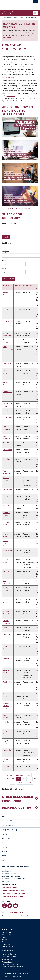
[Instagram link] (5, 906)
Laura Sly (6, 628)
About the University (9, 935)
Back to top (7, 916)
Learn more (7, 77)
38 (25, 779)
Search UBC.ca (8, 946)
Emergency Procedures (9, 974)
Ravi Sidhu (7, 410)
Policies (5, 851)
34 (35, 775)
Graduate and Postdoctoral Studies (20, 867)
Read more (8, 38)
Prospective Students (18, 18)
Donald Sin (7, 497)
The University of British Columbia (15, 4)
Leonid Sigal (8, 417)
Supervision (6, 838)
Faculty (28, 286)
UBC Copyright (7, 976)
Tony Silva (7, 443)
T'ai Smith (7, 682)
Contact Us (6, 881)
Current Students (8, 825)
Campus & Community (10, 830)
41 (13, 782)
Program (6, 252)
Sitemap (16, 916)
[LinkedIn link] (10, 906)
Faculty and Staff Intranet (13, 896)
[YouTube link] (16, 906)
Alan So (6, 722)
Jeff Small (7, 634)
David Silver (7, 450)
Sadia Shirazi (8, 321)
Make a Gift (6, 944)
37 (19, 779)
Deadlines (6, 843)
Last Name (7, 243)
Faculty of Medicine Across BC (13, 967)
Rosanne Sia (8, 392)
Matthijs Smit (8, 658)
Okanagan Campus (9, 956)
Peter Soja (7, 750)
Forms (4, 847)
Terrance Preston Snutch (6, 706)
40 (36, 779)
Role (4, 260)
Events (5, 939)
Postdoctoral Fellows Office (14, 891)
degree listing (11, 96)
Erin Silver (7, 459)
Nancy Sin (7, 506)
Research (31, 916)
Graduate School (7, 18)
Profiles (23, 916)
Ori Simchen (8, 490)
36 (14, 779)
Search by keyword (10, 224)
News (4, 937)
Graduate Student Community (15, 894)
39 (30, 779)
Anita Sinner (7, 550)
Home (4, 816)
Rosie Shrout (8, 364)
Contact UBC (7, 933)
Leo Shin (6, 309)
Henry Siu (7, 571)
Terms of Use (22, 974)
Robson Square (8, 962)
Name (6, 286)
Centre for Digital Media (11, 964)
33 (30, 775)
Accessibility (17, 976)
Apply (4, 860)
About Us (5, 856)
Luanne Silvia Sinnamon (7, 543)
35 (9, 779)
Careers (5, 942)
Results (5, 268)
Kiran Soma (7, 766)
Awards (5, 834)
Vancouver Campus (9, 954)
